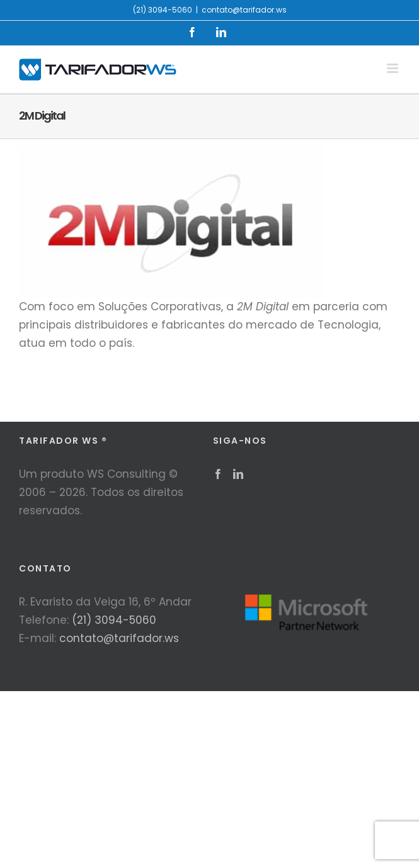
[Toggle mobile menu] (393, 68)
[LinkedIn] (238, 474)
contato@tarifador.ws (244, 10)
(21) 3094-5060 (114, 620)
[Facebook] (218, 474)
